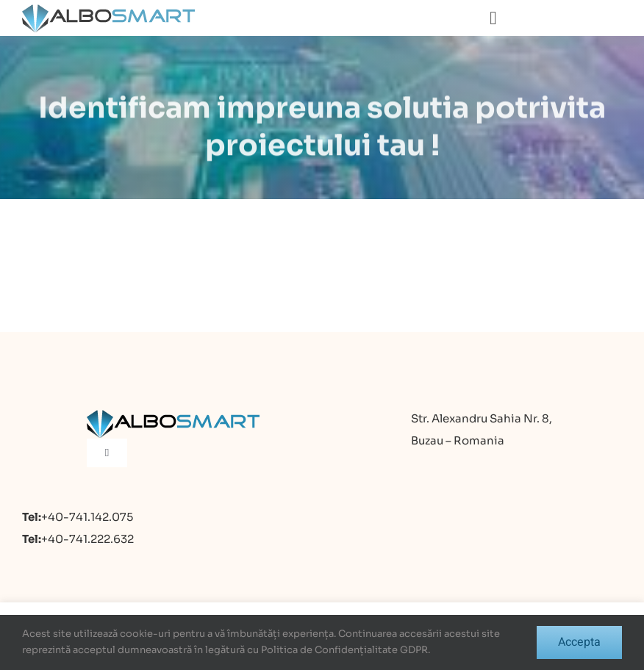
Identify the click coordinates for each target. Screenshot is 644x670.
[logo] (108, 10)
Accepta (579, 642)
